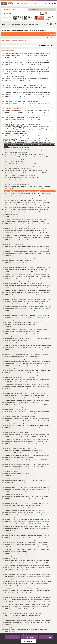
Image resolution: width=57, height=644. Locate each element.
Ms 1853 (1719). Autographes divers (11, 327)
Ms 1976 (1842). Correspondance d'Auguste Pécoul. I (15, 551)
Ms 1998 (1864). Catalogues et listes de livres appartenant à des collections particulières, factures (25, 629)
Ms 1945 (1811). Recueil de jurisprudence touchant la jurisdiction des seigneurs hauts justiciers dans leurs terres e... (27, 480)
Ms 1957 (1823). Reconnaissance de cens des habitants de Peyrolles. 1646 (20, 508)
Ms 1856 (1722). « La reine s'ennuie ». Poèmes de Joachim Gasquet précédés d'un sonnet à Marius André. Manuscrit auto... (27, 338)
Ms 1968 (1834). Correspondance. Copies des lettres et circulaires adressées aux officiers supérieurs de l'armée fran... (27, 533)
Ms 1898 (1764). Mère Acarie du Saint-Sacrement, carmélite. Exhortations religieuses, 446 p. (24, 373)
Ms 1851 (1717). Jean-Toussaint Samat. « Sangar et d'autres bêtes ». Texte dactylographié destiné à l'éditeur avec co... (27, 318)
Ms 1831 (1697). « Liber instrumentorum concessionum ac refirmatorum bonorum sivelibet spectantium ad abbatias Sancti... (27, 267)
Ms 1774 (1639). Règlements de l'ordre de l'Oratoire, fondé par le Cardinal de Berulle (22, 65)
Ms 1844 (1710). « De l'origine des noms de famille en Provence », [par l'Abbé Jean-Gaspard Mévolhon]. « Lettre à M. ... (27, 297)
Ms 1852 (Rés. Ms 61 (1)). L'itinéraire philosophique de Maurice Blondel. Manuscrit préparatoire (25, 320)
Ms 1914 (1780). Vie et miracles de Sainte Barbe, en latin (16, 409)
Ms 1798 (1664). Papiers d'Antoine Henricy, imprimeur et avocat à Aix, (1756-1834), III (22, 122)
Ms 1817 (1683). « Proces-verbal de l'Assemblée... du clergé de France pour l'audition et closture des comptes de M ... (27, 235)
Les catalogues (10, 10)
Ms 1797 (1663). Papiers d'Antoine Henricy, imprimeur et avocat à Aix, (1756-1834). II (22, 120)
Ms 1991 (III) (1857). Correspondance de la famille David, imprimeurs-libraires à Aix (22, 613)
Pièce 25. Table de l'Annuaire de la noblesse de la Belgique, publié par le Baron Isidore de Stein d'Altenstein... (28, 203)
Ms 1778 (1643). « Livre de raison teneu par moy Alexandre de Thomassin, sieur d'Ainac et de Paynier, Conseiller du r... (27, 74)
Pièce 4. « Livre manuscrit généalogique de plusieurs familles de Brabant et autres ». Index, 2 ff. (26, 157)
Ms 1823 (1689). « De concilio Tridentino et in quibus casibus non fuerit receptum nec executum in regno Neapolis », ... (27, 249)
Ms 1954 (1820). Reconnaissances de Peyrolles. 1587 (15, 501)
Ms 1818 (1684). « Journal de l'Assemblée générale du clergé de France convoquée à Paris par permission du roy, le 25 (27, 237)
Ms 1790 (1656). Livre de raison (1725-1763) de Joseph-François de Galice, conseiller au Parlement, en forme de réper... (27, 104)
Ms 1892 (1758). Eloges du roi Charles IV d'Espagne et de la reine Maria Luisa (20, 359)
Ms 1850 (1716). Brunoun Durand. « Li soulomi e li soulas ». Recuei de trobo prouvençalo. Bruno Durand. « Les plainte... (27, 315)
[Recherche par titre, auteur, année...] (27, 13)
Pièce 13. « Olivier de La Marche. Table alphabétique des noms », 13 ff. (21, 175)
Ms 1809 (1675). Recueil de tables (11, 215)
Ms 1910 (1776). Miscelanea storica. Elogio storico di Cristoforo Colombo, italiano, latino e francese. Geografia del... (27, 400)
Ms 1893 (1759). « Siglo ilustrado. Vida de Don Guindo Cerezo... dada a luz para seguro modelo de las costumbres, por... (27, 361)
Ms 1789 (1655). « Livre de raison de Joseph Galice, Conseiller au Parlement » (20, 101)
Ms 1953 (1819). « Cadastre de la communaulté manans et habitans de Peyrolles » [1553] (23, 499)
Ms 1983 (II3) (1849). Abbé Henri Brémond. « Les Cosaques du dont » (18, 579)
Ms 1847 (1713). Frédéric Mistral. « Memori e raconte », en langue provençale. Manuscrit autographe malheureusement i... (27, 306)
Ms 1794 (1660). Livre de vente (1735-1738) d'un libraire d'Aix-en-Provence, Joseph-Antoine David (25, 113)
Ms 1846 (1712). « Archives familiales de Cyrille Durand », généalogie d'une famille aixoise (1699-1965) (26, 304)
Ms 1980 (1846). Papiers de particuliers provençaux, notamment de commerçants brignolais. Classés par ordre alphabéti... (27, 561)
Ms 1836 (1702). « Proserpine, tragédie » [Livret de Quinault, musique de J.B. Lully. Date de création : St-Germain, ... (27, 279)
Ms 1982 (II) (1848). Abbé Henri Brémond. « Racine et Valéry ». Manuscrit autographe (22, 570)
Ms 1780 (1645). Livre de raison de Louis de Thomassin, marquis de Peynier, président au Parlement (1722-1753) (27, 78)
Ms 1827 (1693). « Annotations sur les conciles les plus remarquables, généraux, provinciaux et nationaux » (27, 258)
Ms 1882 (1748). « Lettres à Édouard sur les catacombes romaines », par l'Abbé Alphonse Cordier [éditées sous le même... (27, 347)
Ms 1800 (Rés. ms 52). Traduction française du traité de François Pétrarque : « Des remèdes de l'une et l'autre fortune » (27, 127)
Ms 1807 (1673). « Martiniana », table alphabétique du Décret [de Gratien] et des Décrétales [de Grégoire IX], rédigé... (27, 145)
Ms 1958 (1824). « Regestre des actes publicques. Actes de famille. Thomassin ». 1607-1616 (23, 510)
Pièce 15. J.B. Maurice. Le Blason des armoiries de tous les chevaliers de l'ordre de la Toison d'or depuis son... (28, 180)
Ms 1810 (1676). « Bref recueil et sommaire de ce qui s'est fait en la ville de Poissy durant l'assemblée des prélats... (27, 219)
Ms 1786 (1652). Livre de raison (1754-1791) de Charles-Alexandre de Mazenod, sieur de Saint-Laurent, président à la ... (27, 94)
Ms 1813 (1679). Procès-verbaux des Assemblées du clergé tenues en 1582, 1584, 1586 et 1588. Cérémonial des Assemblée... (27, 226)
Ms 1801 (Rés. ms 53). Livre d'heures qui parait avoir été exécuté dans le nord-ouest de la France (25, 129)
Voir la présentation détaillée (46, 45)
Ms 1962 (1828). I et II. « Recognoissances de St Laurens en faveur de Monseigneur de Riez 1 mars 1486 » (27, 519)
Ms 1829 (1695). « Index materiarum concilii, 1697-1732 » (16, 263)
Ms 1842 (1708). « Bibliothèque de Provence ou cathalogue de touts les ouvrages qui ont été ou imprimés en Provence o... (27, 292)
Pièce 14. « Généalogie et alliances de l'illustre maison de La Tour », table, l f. (22, 177)
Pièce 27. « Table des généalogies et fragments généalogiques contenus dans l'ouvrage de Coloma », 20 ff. (28, 207)
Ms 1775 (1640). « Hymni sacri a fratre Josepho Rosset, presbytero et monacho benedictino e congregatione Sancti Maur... (27, 67)
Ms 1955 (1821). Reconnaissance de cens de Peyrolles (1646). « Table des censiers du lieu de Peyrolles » (26, 503)
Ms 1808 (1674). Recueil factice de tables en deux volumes (16, 147)
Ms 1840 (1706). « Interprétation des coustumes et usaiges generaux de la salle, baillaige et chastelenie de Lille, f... (27, 288)
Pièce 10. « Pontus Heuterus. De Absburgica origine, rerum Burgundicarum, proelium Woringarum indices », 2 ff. (28, 171)
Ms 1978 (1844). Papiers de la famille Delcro (13, 556)
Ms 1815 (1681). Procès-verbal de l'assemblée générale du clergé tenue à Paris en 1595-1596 (24, 231)
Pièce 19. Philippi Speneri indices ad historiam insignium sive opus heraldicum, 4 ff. (24, 189)
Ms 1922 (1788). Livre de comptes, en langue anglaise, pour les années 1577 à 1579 (22, 428)
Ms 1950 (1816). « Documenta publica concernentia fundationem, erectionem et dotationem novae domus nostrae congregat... (27, 492)
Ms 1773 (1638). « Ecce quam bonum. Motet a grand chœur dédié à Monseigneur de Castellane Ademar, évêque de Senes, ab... (27, 62)
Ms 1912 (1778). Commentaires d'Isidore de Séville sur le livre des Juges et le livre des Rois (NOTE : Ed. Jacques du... (27, 405)
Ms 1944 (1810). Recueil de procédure (11, 478)
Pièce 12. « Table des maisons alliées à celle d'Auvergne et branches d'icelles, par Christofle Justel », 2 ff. (28, 173)
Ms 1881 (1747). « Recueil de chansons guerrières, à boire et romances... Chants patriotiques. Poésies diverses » (27, 345)
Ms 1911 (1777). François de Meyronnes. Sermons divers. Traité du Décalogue (20, 402)
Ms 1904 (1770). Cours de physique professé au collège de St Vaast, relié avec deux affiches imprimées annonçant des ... (27, 386)
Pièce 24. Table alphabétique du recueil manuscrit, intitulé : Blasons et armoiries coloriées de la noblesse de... (28, 200)
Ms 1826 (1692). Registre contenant (11, 256)
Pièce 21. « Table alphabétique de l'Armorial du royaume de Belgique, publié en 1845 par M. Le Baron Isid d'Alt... (28, 193)
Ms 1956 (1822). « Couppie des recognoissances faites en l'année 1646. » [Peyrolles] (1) (23, 506)
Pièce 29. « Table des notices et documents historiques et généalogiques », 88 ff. (23, 212)
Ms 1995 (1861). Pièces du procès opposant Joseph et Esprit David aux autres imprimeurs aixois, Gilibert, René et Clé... (27, 622)
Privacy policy (29, 641)
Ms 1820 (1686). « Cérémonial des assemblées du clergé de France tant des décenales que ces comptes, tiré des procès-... (27, 242)
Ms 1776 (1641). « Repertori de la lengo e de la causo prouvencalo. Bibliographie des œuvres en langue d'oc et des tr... (27, 69)
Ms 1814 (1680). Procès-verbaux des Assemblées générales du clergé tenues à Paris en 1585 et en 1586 (26, 228)
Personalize (46, 637)
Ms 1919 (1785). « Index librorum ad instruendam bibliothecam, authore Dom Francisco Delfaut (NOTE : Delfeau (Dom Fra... (27, 421)
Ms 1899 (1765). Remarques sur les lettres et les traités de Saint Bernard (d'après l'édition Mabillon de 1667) (27, 375)
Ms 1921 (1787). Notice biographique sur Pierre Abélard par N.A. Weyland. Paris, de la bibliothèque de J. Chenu (27, 425)
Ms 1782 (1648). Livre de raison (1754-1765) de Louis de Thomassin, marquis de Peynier (23, 85)
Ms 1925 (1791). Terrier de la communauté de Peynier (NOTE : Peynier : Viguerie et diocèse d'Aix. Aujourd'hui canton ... (27, 435)
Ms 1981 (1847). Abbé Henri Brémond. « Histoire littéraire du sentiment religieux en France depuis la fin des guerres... (27, 563)
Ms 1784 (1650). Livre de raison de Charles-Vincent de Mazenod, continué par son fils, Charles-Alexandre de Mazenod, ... (27, 90)
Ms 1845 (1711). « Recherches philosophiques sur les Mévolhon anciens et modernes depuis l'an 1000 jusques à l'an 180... (27, 302)
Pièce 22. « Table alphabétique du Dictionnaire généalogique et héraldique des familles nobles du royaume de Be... (28, 196)
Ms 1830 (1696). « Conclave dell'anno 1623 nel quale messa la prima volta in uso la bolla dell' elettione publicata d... (27, 265)
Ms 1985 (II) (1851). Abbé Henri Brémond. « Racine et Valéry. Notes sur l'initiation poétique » (24, 593)
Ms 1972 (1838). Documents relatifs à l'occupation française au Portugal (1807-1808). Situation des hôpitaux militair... (27, 542)
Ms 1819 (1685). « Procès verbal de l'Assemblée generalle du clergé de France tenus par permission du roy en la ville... (27, 240)
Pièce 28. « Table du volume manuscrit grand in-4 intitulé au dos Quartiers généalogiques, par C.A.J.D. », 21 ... (28, 209)
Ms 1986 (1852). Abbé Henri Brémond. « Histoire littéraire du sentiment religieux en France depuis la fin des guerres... (27, 597)
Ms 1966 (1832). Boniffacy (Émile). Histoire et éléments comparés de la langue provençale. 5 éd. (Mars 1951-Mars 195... (27, 528)
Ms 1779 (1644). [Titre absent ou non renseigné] (14, 76)
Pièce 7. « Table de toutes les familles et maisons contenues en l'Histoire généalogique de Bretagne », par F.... (28, 164)
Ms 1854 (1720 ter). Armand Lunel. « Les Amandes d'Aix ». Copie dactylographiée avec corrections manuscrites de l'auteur (27, 334)
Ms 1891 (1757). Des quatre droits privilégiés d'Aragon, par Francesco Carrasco (21, 357)
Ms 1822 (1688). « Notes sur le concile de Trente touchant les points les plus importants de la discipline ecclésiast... (27, 247)
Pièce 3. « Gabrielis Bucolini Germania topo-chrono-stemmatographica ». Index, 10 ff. (24, 154)
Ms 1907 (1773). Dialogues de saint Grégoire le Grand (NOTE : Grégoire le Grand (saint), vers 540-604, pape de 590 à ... (27, 393)
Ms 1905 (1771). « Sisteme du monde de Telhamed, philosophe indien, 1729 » (20, 389)
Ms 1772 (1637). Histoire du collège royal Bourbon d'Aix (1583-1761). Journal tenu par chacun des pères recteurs (27, 60)
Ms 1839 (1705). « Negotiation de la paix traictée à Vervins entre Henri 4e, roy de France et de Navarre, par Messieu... (27, 286)
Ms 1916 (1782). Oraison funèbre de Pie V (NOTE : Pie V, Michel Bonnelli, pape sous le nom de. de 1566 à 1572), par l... (27, 414)
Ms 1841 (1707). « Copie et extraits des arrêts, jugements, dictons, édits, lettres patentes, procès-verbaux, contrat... (27, 290)
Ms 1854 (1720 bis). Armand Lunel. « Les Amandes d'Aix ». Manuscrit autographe (21, 331)
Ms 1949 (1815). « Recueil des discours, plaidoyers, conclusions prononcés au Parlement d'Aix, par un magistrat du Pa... (27, 490)
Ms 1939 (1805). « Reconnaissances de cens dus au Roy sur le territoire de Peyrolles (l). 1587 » (24, 467)
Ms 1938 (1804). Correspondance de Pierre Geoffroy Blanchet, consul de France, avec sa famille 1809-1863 (27, 464)
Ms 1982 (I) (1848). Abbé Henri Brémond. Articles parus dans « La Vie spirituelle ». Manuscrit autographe (27, 565)
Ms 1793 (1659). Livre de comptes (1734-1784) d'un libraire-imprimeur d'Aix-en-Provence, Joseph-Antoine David (27, 110)
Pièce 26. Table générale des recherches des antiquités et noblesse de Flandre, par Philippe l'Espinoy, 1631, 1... (28, 205)
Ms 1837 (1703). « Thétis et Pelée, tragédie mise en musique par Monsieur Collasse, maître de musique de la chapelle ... (27, 281)
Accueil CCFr (4, 24)
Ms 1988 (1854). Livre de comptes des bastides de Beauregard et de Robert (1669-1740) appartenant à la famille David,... (27, 606)
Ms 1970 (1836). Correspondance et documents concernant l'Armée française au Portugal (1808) (25, 538)
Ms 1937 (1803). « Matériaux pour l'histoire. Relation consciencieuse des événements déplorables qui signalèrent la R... (27, 462)
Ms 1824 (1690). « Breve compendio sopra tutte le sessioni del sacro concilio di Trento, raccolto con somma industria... (27, 251)
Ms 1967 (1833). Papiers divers (10, 531)
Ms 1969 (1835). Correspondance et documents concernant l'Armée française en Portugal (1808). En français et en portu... (27, 535)
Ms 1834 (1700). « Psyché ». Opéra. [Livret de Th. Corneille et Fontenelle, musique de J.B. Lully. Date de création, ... (27, 274)
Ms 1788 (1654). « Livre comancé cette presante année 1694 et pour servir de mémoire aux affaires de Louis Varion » (27, 99)
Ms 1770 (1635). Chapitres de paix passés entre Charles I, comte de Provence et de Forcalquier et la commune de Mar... (27, 55)
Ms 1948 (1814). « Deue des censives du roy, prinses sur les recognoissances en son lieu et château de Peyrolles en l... (27, 487)
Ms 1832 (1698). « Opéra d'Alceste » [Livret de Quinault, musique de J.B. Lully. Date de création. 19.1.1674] (27, 270)
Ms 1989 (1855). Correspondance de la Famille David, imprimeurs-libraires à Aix (21, 609)
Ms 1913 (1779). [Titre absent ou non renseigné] (14, 407)
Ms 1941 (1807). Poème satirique (10, 471)
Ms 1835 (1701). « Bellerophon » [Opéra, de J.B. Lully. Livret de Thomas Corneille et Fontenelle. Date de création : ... (27, 276)
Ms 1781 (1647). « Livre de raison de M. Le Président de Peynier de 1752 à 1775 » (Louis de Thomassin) (26, 83)
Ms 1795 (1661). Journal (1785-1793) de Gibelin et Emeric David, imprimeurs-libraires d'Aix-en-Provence (27, 115)
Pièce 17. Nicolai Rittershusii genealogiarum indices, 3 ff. (18, 184)
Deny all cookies (30, 637)
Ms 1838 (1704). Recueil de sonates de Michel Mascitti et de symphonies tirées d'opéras (23, 283)
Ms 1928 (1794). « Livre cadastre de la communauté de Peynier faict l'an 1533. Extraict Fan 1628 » (25, 441)
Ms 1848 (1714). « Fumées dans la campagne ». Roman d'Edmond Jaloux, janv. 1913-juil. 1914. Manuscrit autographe (27, 308)
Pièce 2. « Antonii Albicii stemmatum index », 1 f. (16, 152)
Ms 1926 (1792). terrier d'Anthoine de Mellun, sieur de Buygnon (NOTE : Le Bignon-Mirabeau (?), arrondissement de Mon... (27, 437)
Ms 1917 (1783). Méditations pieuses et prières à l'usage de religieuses (19, 416)
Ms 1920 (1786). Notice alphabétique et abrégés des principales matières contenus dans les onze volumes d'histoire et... (27, 423)
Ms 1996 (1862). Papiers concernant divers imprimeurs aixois (17, 625)
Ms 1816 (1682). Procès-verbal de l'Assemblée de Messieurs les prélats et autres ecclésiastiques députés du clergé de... (27, 233)
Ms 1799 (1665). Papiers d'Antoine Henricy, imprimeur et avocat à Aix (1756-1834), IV (22, 124)
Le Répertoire (36, 10)
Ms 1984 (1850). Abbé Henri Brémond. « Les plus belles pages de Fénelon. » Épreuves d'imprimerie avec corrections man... (27, 588)
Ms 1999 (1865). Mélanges (9, 632)
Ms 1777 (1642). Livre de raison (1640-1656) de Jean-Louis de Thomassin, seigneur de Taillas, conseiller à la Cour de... (27, 72)
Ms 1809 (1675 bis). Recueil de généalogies (13, 217)
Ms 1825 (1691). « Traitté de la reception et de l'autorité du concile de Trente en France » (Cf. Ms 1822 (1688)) (27, 253)
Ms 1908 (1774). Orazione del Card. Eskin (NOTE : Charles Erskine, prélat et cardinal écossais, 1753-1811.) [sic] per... (27, 396)
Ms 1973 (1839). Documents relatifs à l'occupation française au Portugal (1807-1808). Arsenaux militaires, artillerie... (27, 545)
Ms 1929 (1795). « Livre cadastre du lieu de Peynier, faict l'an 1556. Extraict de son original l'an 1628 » (26, 444)
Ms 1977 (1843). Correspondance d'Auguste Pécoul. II (15, 554)
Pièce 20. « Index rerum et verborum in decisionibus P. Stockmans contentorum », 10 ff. (24, 191)
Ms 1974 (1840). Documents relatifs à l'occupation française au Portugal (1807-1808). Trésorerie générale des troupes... (27, 547)
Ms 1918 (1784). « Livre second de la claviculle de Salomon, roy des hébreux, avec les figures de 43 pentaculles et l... (27, 418)
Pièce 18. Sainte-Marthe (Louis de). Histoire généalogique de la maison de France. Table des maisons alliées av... (28, 187)
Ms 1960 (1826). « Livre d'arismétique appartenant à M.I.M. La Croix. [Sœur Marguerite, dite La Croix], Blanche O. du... (27, 515)
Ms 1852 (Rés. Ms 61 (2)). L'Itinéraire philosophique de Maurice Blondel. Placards (21, 322)
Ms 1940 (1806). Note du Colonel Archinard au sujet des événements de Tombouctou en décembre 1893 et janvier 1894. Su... (27, 469)
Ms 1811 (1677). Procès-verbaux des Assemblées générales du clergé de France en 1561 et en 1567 (25, 221)
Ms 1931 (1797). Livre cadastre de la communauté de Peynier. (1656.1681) (20, 448)
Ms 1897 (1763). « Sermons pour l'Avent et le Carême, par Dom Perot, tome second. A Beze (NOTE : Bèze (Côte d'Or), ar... (27, 370)
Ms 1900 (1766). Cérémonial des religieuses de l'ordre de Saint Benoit (19, 377)
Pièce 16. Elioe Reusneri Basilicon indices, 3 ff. (15, 182)
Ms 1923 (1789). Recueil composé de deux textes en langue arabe (18, 430)
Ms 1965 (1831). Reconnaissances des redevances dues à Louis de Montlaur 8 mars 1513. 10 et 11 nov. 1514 (27, 526)
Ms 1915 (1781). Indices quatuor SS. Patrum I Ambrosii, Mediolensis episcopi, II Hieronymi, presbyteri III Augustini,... (27, 412)
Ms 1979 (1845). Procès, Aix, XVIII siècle (12, 558)
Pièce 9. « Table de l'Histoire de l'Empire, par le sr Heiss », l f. (18, 168)
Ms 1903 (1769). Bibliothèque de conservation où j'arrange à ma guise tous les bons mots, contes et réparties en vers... (27, 384)
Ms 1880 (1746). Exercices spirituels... (11, 343)
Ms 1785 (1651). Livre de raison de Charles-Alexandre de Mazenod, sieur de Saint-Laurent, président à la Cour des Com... (27, 92)
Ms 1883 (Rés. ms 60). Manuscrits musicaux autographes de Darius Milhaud (20, 352)
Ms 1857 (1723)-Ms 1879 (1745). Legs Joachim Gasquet (15, 341)
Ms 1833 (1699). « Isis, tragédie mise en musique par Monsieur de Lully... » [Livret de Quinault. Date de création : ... (27, 272)
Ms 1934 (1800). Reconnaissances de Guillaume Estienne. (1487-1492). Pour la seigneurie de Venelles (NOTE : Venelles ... (27, 455)
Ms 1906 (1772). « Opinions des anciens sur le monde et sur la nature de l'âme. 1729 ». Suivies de (25, 391)
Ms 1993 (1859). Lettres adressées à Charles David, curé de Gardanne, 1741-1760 (21, 618)
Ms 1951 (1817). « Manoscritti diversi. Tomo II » (14, 494)
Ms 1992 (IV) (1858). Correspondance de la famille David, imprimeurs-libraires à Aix (22, 616)
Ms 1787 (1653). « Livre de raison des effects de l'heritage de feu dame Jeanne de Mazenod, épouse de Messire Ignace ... (27, 97)
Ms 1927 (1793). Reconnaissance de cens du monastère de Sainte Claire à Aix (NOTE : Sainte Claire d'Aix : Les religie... (27, 439)
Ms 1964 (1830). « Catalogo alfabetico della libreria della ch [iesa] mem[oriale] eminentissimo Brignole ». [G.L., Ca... (27, 524)
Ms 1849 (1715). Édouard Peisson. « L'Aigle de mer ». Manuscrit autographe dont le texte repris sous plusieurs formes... (27, 313)
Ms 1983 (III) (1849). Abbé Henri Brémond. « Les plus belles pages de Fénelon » (21, 586)
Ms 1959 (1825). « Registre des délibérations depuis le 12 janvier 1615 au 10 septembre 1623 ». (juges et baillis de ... (27, 512)
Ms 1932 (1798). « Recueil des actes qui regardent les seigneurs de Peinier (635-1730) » (22, 451)
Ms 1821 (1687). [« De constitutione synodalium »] (14, 244)
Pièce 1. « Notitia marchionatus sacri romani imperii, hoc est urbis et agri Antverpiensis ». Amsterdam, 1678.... (28, 150)
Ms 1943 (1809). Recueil (8, 476)
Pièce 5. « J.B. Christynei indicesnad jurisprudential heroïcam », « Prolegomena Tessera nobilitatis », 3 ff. (28, 159)
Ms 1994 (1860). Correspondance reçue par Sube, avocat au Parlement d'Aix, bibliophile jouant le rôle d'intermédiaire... (27, 620)
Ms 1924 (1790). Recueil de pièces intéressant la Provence (16, 432)
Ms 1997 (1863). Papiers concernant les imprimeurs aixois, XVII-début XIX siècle (21, 627)
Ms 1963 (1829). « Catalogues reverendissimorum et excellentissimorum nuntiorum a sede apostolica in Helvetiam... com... (27, 522)
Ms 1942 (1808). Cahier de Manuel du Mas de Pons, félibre (16, 473)
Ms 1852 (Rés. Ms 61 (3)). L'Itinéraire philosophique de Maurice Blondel (19, 325)
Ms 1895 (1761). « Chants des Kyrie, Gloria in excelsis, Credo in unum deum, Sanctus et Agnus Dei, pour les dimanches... (27, 366)
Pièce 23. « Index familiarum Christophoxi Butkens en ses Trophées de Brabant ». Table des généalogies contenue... (28, 198)
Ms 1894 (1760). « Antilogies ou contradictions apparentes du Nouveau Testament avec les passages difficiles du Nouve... (27, 363)
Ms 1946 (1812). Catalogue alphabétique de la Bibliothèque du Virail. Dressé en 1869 (22, 483)
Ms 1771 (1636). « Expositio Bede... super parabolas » (15, 58)
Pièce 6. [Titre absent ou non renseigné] (14, 161)
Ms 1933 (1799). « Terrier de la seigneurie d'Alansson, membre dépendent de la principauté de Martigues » (27, 453)
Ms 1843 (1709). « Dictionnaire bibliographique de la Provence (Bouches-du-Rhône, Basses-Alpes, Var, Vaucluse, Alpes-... (27, 295)
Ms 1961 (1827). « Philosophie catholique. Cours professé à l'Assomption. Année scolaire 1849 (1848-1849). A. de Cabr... (27, 517)
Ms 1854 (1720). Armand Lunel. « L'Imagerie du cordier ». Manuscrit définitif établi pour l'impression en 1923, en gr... (27, 329)
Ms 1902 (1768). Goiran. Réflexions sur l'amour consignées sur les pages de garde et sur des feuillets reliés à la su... (27, 382)
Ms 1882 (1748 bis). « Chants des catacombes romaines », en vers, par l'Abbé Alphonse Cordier (24, 350)
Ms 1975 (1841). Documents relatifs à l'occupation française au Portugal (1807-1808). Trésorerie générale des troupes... (27, 549)
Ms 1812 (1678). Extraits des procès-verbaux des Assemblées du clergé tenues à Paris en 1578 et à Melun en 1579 (27, 224)
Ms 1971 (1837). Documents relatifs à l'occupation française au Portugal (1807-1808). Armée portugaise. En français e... (27, 540)
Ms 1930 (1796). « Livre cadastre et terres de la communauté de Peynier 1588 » (21, 446)
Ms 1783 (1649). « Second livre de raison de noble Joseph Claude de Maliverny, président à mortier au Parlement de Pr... (27, 88)
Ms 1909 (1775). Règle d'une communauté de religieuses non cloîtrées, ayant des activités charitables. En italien (27, 398)
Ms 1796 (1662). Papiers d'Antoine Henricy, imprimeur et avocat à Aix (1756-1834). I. (22, 117)
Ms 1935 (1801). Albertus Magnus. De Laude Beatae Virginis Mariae (18, 457)
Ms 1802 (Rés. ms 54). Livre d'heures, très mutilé (14, 131)
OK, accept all (13, 637)
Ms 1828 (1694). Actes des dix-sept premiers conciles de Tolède (17, 260)
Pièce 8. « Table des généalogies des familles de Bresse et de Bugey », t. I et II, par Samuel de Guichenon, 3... (28, 166)
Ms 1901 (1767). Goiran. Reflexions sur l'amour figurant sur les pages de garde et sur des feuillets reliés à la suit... (27, 380)
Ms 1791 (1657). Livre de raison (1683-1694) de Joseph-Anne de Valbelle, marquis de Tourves (24, 106)
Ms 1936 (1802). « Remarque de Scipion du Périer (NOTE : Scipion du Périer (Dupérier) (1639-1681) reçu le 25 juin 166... (27, 460)
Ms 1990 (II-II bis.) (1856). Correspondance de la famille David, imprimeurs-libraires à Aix (23, 611)
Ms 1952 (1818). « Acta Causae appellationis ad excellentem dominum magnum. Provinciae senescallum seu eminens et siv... (27, 496)
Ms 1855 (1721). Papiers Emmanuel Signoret (13, 336)
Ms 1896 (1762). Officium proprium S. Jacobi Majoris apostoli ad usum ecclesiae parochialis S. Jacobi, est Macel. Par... (27, 368)
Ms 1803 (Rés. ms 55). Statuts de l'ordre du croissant (15, 133)
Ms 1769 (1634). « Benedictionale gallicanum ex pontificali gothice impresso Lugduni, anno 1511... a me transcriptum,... (27, 53)
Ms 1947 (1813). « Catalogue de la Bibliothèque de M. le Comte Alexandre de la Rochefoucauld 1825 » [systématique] (27, 485)
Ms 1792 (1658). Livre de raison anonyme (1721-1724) (15, 108)
